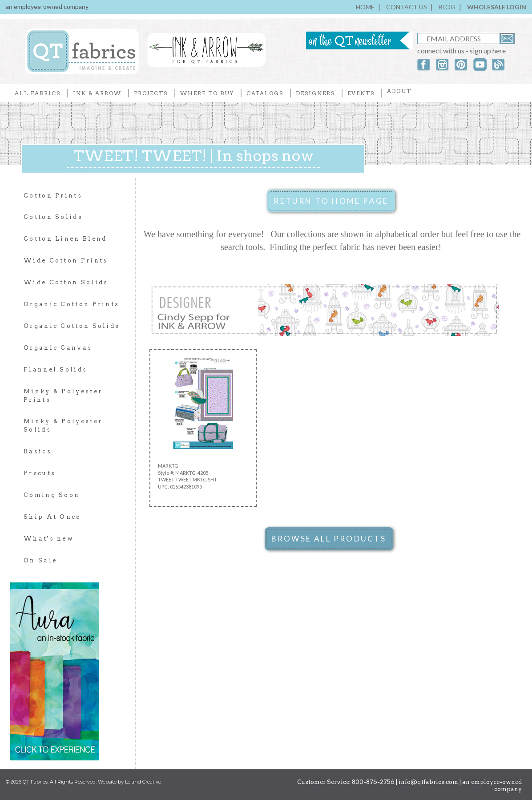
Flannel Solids (55, 370)
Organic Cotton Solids (72, 326)
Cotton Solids (53, 217)
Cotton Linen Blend (65, 239)
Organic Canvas (58, 348)
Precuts (40, 473)
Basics (38, 451)
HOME (365, 7)
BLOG (447, 7)
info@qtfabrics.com (428, 782)
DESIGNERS (315, 93)
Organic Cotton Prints (71, 304)
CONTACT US (407, 7)
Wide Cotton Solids (66, 282)
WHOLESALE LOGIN (497, 7)
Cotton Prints (53, 196)
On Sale (40, 560)
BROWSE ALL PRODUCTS (329, 539)
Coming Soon (52, 495)
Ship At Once (52, 517)
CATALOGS (265, 93)
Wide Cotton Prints (66, 261)
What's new (49, 539)
